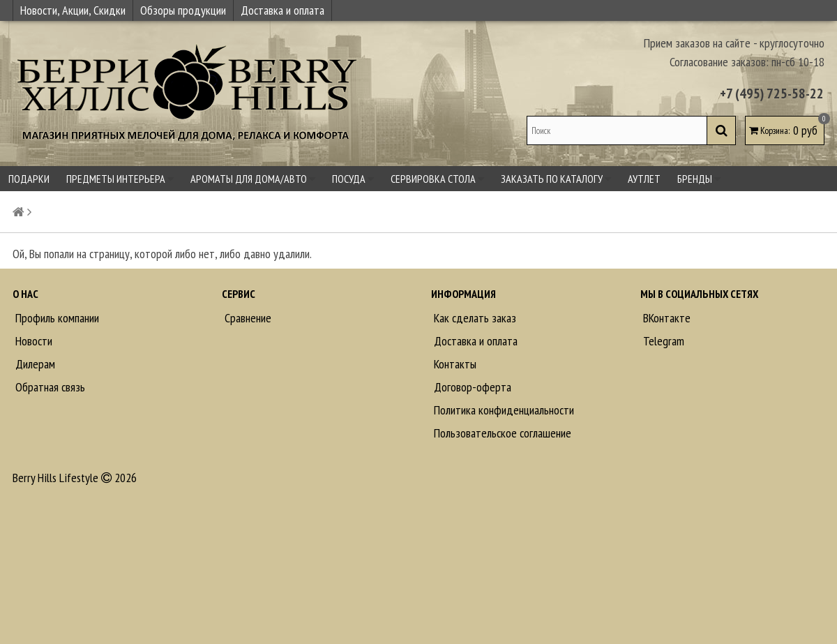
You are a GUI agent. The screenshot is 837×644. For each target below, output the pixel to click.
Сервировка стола (437, 179)
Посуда (353, 179)
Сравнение (247, 318)
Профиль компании (56, 318)
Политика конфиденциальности (503, 410)
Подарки (29, 179)
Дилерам (34, 364)
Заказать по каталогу (556, 179)
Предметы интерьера (120, 179)
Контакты (454, 364)
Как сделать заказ (474, 318)
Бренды (699, 179)
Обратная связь (49, 387)
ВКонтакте (665, 318)
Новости (32, 341)
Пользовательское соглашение (501, 433)
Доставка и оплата (282, 10)
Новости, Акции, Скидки (73, 10)
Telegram (662, 341)
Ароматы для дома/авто (253, 179)
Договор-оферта (471, 387)
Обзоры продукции (183, 10)
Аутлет (644, 179)
